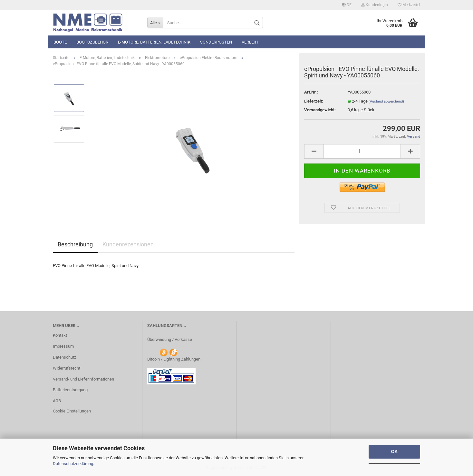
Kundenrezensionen (128, 244)
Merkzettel (409, 5)
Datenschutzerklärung (73, 464)
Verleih (250, 42)
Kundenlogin (375, 5)
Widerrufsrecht (67, 368)
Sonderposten (216, 42)
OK (395, 451)
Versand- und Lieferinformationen (83, 379)
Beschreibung (75, 244)
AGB (57, 401)
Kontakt (60, 335)
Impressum (63, 346)
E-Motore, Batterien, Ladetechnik (154, 42)
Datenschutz (64, 357)
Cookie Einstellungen (72, 411)
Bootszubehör (92, 42)
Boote (60, 42)
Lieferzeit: (314, 101)
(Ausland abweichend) (386, 101)
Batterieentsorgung (70, 390)
